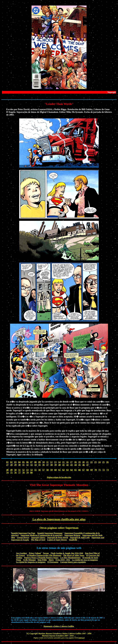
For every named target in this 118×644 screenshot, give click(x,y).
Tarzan (46, 553)
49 (11, 470)
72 (104, 470)
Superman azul (98, 538)
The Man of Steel (38, 540)
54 (31, 470)
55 (35, 470)
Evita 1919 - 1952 (63, 560)
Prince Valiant (35, 553)
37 (47, 465)
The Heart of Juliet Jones (74, 555)
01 (7, 462)
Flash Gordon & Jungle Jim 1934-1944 (67, 553)
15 (63, 462)
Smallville (73, 540)
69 (91, 470)
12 (51, 462)
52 (23, 470)
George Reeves (23, 538)
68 (88, 470)
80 (31, 473)
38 (51, 465)
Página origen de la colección (59, 477)
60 (56, 470)
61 (60, 470)
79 (27, 473)
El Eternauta (53, 562)
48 (7, 470)
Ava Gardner (22, 553)
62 (63, 470)
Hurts (51, 560)
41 (63, 465)
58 (47, 470)
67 (84, 470)
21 (87, 462)
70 (96, 470)
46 (84, 465)
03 (15, 462)
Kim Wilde (42, 560)
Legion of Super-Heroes (57, 540)
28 (11, 465)
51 (19, 470)
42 (68, 465)
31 (23, 465)
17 (71, 462)
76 (15, 473)
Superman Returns (72, 535)
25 (103, 462)
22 (91, 462)
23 (95, 462)
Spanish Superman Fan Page (23, 533)
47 (88, 465)
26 (107, 462)
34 (35, 465)
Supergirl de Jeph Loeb (80, 538)
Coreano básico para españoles (73, 562)
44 (75, 465)
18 (75, 462)
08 (35, 462)
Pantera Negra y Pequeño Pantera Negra (41, 558)
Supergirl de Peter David (58, 538)
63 (68, 470)
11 (47, 462)
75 (11, 473)
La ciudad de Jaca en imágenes (85, 560)
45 (80, 465)
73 (108, 470)
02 (11, 462)
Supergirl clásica (38, 538)
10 (44, 462)
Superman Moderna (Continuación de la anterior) (41, 535)
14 (59, 462)
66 (80, 470)
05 (23, 462)
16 (67, 462)
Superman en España (20, 540)
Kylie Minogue (30, 560)
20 (83, 462)
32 (27, 465)
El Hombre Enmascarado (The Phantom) (44, 555)
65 (75, 470)
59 (51, 470)
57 (44, 470)
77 (19, 473)
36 (44, 465)
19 (79, 462)
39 (56, 465)
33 (31, 465)
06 (27, 462)
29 (15, 465)
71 (100, 470)
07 (31, 462)
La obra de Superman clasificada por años (59, 519)
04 (19, 462)
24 (99, 462)
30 (19, 465)
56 (39, 470)
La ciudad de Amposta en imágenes (31, 562)
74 (7, 473)
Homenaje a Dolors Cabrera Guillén (59, 626)
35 (39, 465)
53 (27, 470)
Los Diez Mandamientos (70, 558)
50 (15, 470)
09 (39, 462)
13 (55, 462)
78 (23, 473)
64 (72, 470)
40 (60, 465)
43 (72, 465)
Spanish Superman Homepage (50, 533)
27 (7, 465)
